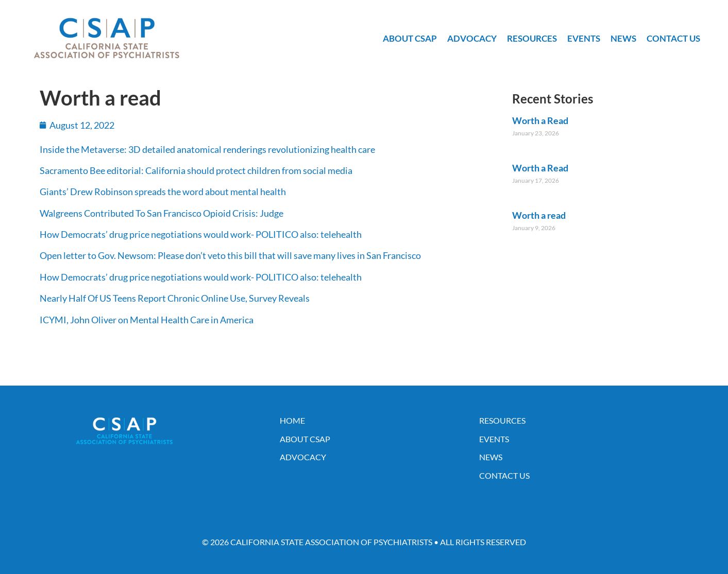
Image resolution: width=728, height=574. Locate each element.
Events (584, 38)
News (623, 38)
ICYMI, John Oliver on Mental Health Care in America (147, 320)
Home (292, 420)
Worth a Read (540, 120)
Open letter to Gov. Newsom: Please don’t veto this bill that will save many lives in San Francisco (230, 255)
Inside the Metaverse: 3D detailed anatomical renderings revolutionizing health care (207, 149)
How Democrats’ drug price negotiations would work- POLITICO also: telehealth (201, 234)
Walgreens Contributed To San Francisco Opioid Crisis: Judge (162, 213)
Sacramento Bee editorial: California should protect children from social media (196, 170)
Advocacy (472, 38)
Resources (532, 38)
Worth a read (539, 215)
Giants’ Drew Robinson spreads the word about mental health (163, 192)
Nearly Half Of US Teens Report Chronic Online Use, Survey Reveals (175, 298)
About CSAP (410, 38)
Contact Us (673, 38)
